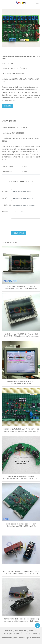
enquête (7, 106)
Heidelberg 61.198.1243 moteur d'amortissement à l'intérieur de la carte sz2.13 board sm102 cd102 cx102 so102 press (21, 478)
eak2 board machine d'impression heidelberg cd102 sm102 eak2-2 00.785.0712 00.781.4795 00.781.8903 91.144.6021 (21, 525)
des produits (21, 631)
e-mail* (5, 191)
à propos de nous (12, 633)
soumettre (19, 233)
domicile (8, 631)
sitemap (37, 633)
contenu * (6, 212)
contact (26, 633)
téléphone (6, 205)
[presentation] (19, 225)
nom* (4, 198)
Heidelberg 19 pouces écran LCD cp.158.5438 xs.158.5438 (21, 383)
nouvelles (33, 631)
